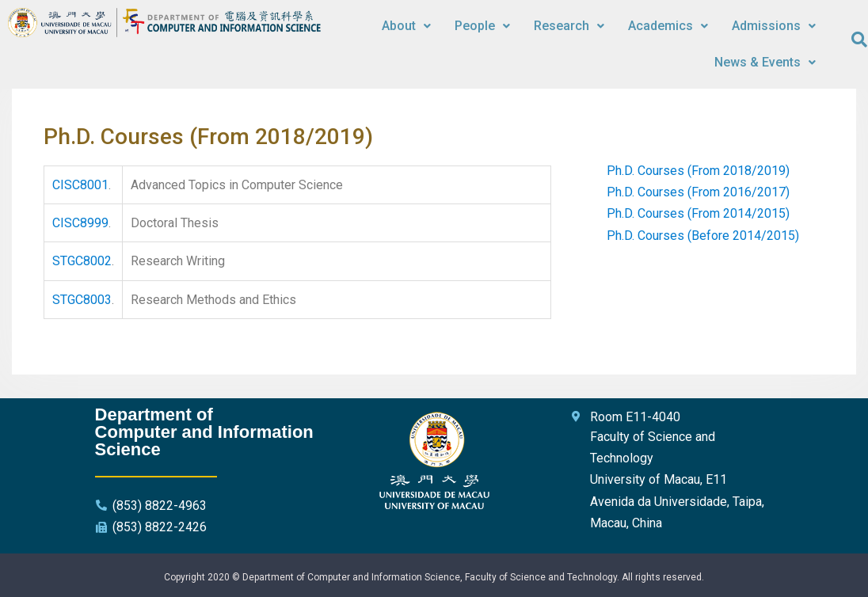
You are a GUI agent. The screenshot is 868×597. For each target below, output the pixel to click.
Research (569, 26)
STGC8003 (82, 300)
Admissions (774, 26)
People (482, 26)
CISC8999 (80, 223)
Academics (668, 26)
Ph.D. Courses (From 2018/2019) (698, 171)
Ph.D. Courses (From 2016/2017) (698, 192)
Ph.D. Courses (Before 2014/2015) (703, 236)
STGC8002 (82, 261)
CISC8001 (80, 185)
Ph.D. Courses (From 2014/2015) (698, 213)
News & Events (765, 62)
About (406, 26)
